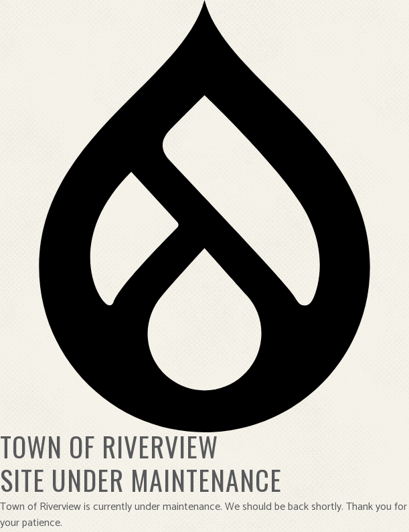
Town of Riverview (109, 446)
